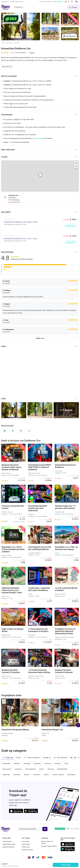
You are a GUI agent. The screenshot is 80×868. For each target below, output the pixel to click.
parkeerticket (38, 138)
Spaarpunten (26, 844)
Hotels (18, 758)
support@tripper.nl (8, 847)
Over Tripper (26, 841)
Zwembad (27, 764)
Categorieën (18, 7)
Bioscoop (51, 769)
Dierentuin (17, 43)
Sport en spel (7, 769)
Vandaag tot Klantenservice (12, 2)
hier (10, 142)
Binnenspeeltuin (31, 769)
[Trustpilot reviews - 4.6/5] (67, 829)
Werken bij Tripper (27, 850)
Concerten (37, 775)
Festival (46, 775)
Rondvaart (17, 775)
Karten (42, 769)
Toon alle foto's (69, 36)
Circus (66, 764)
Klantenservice (7, 841)
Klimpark (17, 764)
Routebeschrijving (14, 202)
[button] (40, 76)
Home (3, 43)
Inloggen (73, 7)
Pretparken (37, 764)
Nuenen (32, 53)
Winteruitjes (71, 775)
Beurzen (27, 775)
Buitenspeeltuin (62, 769)
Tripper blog (26, 847)
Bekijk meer (40, 338)
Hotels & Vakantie (32, 757)
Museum (58, 764)
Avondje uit (47, 758)
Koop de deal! (66, 865)
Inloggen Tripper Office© (49, 846)
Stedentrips (6, 775)
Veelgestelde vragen (9, 844)
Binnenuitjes (6, 764)
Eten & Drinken (60, 758)
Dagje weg (9, 43)
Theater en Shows (58, 775)
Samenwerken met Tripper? (47, 842)
